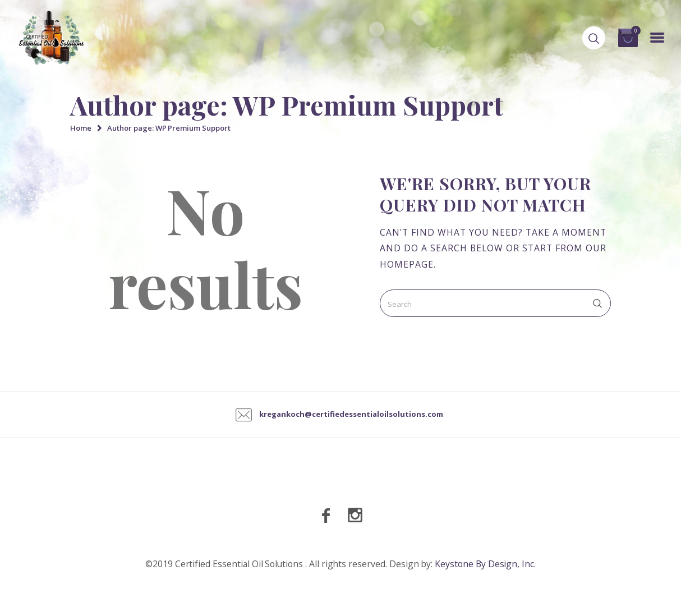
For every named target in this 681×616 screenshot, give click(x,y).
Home (81, 128)
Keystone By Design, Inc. (485, 564)
